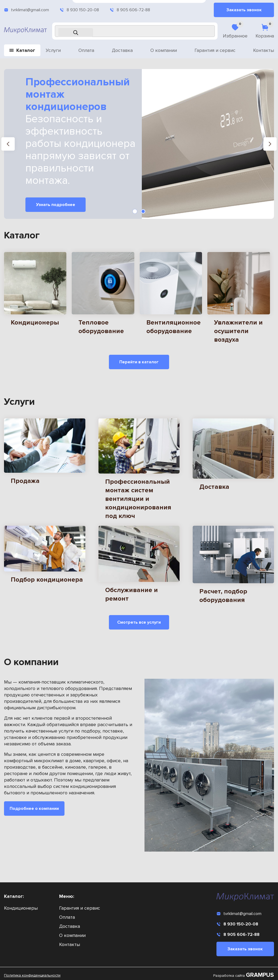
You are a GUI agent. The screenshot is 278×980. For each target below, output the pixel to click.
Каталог (22, 50)
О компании (164, 50)
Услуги (53, 50)
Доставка (122, 50)
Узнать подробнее (56, 205)
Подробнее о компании (34, 808)
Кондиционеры (21, 908)
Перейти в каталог (139, 362)
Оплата (86, 50)
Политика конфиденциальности (32, 975)
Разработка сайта (244, 975)
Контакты (264, 50)
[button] (8, 144)
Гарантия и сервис (215, 50)
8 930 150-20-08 (79, 10)
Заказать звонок (244, 10)
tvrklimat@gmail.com (26, 10)
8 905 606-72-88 (130, 10)
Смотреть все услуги (139, 621)
